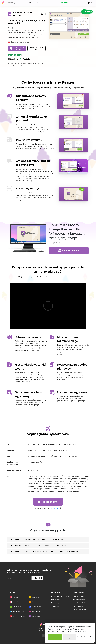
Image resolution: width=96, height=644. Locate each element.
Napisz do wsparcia (79, 600)
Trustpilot (25, 59)
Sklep (39, 3)
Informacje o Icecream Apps (60, 596)
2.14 (43, 14)
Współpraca (55, 606)
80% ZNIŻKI (64, 3)
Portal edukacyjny (78, 596)
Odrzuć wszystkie (70, 637)
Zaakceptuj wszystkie (55, 637)
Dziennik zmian (56, 508)
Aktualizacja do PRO (36, 48)
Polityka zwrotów (78, 606)
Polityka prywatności (79, 609)
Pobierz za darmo (17, 48)
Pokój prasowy (56, 600)
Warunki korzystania (79, 603)
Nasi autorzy (55, 603)
